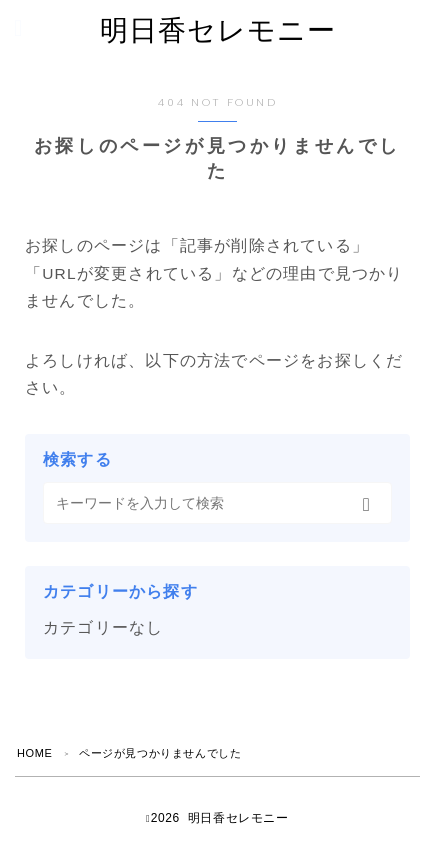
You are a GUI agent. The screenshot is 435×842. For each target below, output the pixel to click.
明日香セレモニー (218, 30)
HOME (34, 753)
